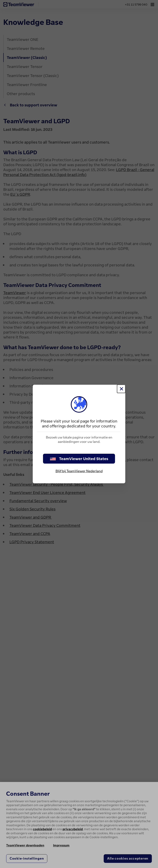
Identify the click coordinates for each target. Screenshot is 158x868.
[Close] (121, 389)
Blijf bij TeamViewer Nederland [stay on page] (79, 471)
